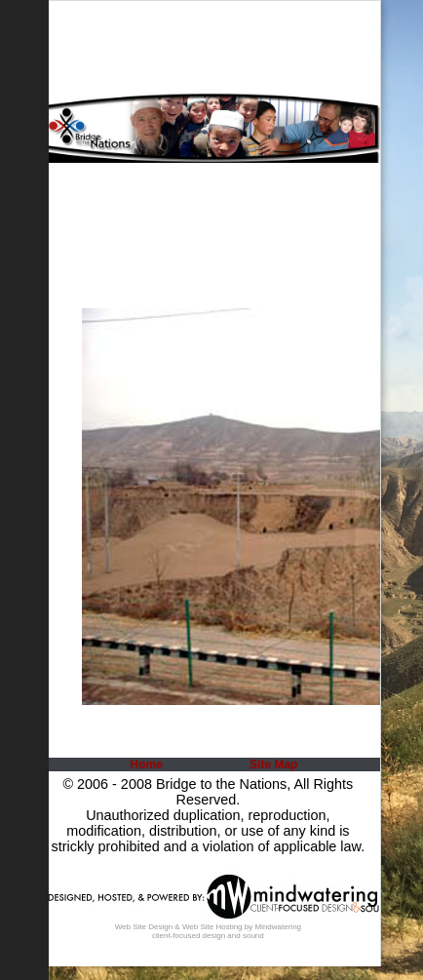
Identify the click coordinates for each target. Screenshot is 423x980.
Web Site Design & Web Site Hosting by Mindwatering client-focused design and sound (208, 931)
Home (147, 764)
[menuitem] (144, 764)
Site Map (273, 764)
